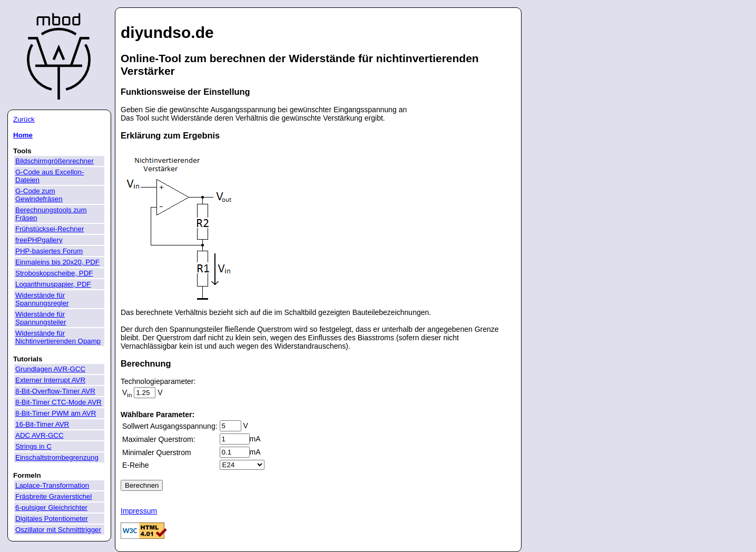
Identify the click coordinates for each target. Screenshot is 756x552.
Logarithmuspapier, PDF (53, 284)
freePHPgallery (39, 240)
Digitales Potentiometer (52, 519)
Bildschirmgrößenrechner (55, 161)
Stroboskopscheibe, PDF (54, 273)
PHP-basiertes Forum (49, 251)
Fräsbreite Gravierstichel (53, 496)
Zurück (24, 119)
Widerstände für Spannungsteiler (41, 318)
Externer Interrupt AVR (50, 380)
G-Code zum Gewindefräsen (39, 195)
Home (23, 135)
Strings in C (33, 446)
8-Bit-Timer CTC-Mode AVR (58, 402)
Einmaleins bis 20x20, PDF (57, 262)
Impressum (139, 511)
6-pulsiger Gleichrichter (51, 507)
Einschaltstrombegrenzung (57, 457)
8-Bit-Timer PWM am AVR (56, 413)
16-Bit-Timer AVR (42, 424)
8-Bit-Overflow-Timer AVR (55, 391)
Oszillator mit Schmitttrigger (58, 530)
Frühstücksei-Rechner (50, 229)
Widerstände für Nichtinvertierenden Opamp (58, 337)
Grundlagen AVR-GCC (50, 369)
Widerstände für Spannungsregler (42, 299)
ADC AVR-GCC (40, 435)
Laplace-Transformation (52, 485)
